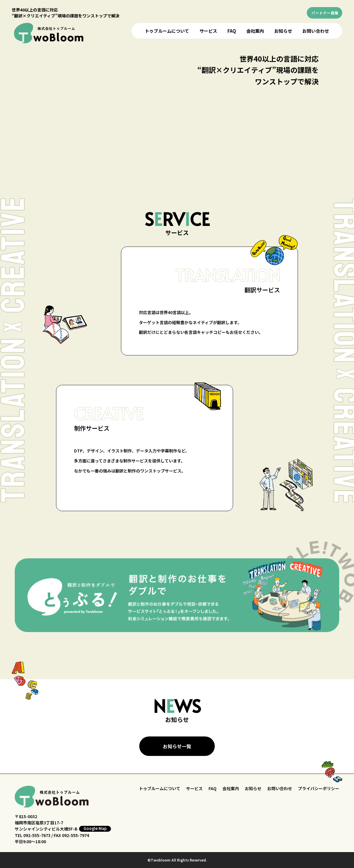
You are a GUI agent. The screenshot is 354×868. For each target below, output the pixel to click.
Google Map (95, 828)
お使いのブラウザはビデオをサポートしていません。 (178, 114)
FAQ (232, 31)
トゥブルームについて (167, 31)
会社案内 (255, 31)
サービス (208, 31)
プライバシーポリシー (319, 788)
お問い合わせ (316, 31)
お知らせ (283, 31)
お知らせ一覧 (177, 746)
